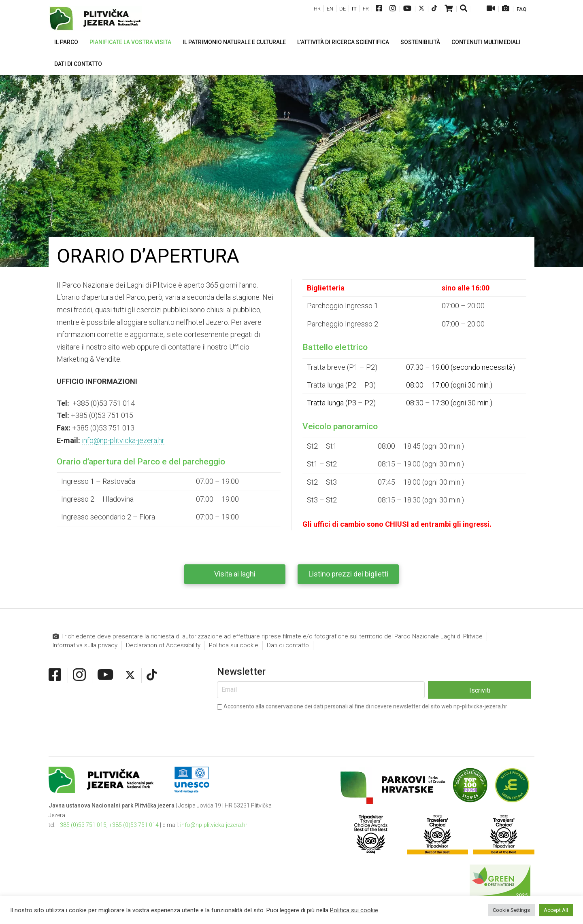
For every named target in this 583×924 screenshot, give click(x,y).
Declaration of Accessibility (163, 645)
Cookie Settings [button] (511, 910)
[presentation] (279, 728)
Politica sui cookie (234, 645)
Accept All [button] (556, 910)
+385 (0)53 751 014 (134, 825)
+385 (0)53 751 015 (82, 825)
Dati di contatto (288, 645)
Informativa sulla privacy (85, 645)
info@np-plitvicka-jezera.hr (123, 440)
